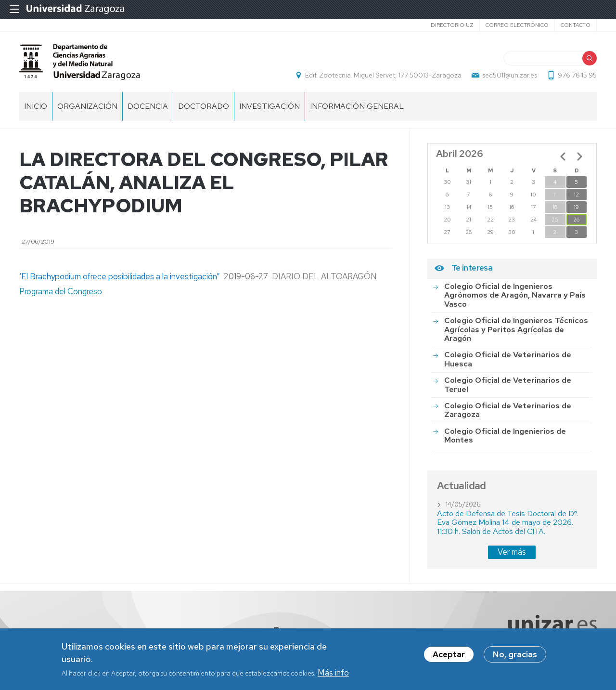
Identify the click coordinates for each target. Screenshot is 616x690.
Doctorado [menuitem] (204, 106)
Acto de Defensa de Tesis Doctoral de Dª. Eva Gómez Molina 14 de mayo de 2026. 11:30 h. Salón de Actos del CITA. (507, 522)
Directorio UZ (452, 25)
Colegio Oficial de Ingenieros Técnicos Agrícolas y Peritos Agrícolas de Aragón (516, 329)
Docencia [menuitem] (148, 106)
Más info (333, 675)
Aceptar (449, 657)
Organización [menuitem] (87, 106)
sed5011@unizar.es (510, 75)
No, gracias (515, 657)
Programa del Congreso (62, 291)
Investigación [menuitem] (269, 106)
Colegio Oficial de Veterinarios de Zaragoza (508, 410)
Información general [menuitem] (357, 106)
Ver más (512, 552)
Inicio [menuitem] (36, 106)
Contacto (576, 25)
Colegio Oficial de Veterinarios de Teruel (508, 384)
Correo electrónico (517, 25)
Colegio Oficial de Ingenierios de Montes (505, 436)
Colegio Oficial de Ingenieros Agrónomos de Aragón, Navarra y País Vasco (515, 295)
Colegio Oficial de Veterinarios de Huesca (508, 359)
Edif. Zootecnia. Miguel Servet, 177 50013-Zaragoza (383, 75)
